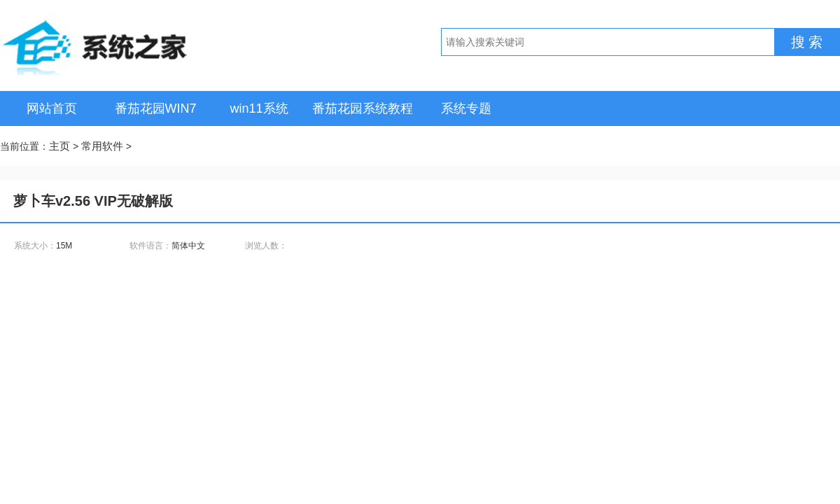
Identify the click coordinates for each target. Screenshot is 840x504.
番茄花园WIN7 (156, 108)
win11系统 (259, 108)
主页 (59, 146)
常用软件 (102, 146)
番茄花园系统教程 (363, 108)
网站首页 (52, 108)
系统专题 (466, 108)
